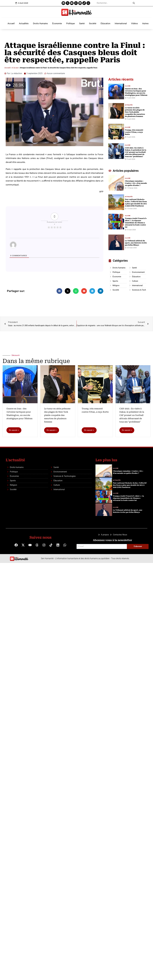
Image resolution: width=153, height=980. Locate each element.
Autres (145, 23)
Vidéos (134, 23)
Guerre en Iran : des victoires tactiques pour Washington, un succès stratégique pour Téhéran (19, 414)
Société (93, 23)
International (121, 23)
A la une (15, 68)
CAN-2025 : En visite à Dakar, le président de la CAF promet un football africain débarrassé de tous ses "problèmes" (132, 415)
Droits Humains (40, 23)
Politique (70, 23)
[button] (59, 291)
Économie (57, 23)
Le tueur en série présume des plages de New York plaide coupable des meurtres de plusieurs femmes (57, 415)
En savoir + (14, 430)
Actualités (24, 23)
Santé (82, 23)
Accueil (11, 23)
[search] (113, 3)
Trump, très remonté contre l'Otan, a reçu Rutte (95, 410)
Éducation (105, 23)
